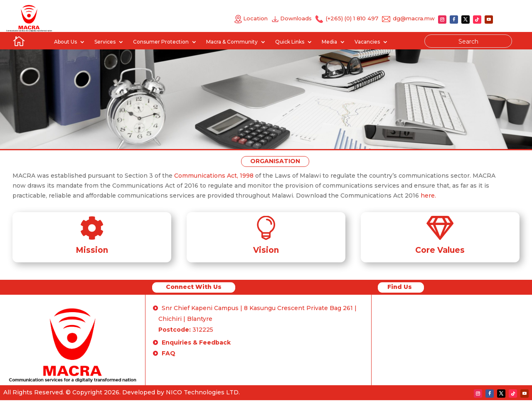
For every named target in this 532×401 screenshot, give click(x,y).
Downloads (298, 18)
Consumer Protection (161, 42)
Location (251, 18)
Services (105, 42)
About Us (65, 42)
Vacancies (367, 42)
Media (329, 42)
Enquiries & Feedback (196, 342)
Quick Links (290, 42)
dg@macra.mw (414, 18)
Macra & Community (232, 42)
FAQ (169, 353)
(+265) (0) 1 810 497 (351, 18)
